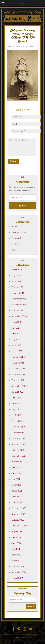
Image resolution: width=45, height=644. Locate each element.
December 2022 (19, 369)
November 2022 (19, 374)
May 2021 (16, 479)
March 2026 (17, 270)
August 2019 (17, 578)
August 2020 (17, 531)
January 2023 (18, 363)
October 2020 (18, 520)
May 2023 (16, 340)
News (14, 250)
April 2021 (16, 485)
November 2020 (19, 514)
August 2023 (17, 322)
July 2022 (16, 398)
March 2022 (17, 421)
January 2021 (18, 502)
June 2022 (16, 403)
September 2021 (19, 456)
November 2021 (19, 444)
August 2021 (17, 462)
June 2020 (16, 543)
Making (15, 244)
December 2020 (19, 508)
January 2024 (18, 293)
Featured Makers (19, 232)
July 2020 (16, 537)
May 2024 (16, 275)
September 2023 (19, 316)
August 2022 (17, 392)
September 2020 (19, 526)
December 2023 (19, 299)
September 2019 (19, 572)
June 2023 (16, 334)
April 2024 (16, 281)
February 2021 (18, 497)
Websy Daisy (26, 637)
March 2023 (17, 351)
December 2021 (19, 438)
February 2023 (18, 357)
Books (14, 227)
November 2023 (19, 305)
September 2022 (19, 386)
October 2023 (18, 310)
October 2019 (18, 566)
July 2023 (16, 328)
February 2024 (18, 287)
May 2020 (16, 549)
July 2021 (16, 468)
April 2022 (16, 415)
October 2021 (18, 450)
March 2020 (17, 561)
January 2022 (18, 433)
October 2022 (18, 380)
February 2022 (18, 427)
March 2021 (17, 491)
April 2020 (16, 555)
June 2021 (16, 473)
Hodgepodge (17, 238)
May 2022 (16, 409)
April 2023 (16, 345)
